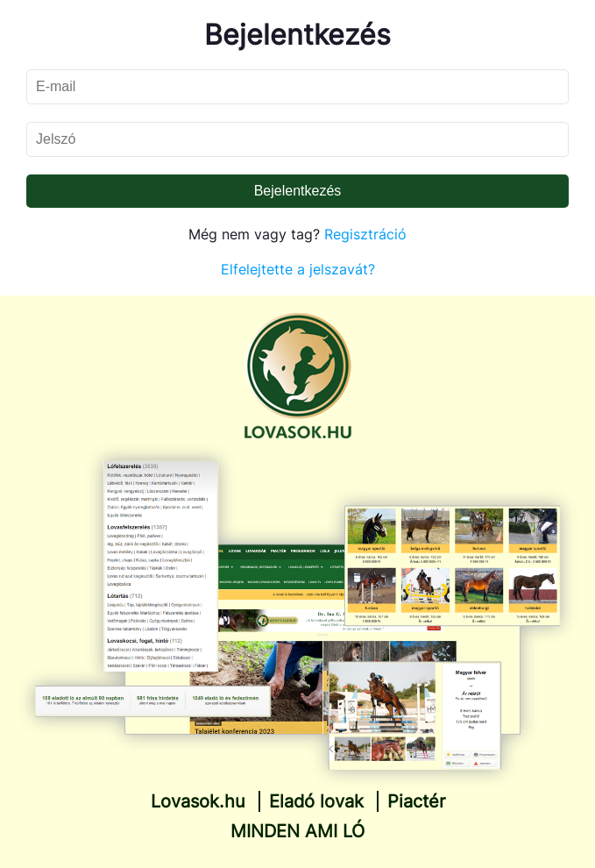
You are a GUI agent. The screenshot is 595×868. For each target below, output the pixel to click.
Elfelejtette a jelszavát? (298, 269)
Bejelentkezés (298, 191)
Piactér (416, 801)
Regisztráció (365, 234)
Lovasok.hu (198, 801)
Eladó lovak (316, 801)
